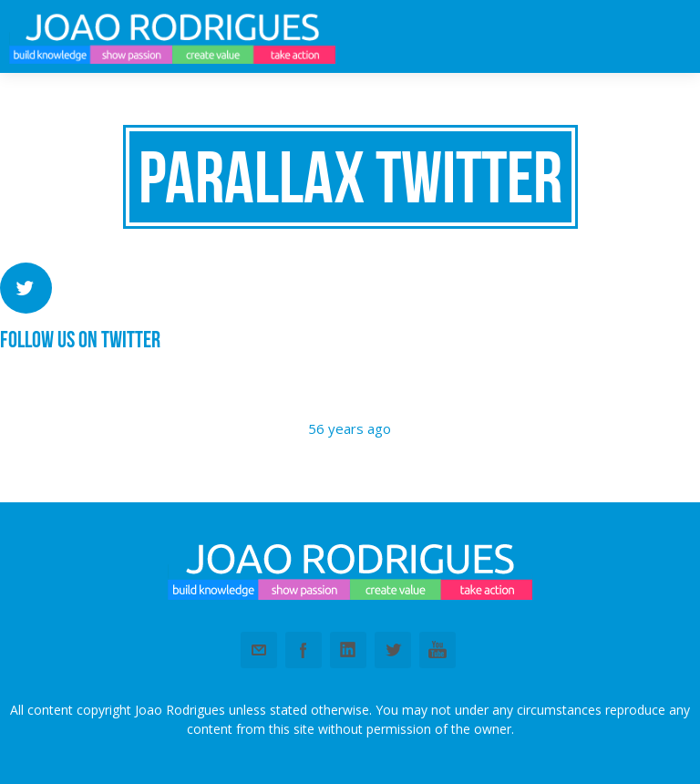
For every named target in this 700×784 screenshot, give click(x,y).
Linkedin (348, 650)
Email (259, 650)
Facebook (304, 650)
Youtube (437, 650)
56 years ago (350, 428)
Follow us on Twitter (80, 340)
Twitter (393, 650)
